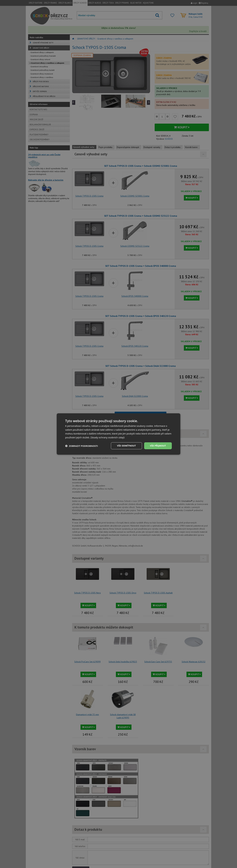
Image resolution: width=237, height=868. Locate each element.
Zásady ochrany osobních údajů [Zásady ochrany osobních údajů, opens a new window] (108, 437)
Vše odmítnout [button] (126, 446)
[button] (82, 446)
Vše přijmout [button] (158, 446)
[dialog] (118, 434)
